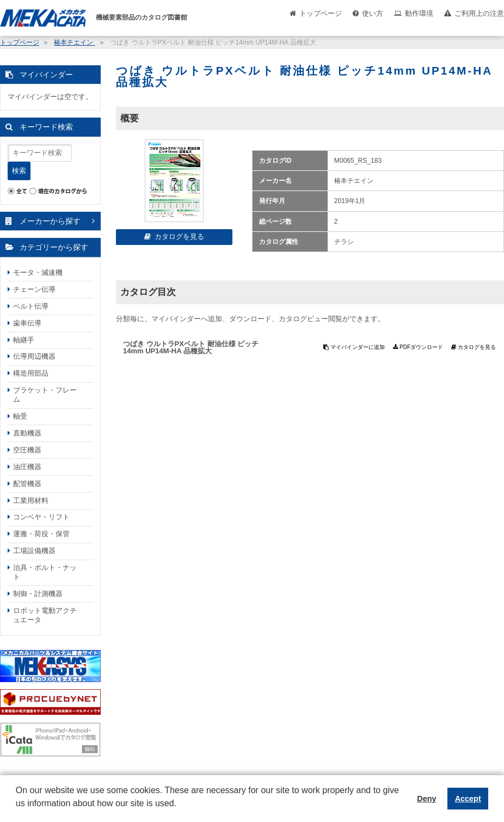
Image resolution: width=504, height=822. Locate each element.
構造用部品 (31, 373)
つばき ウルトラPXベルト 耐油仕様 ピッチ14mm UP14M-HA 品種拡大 (191, 347)
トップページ (321, 13)
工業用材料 (31, 501)
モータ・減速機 (38, 272)
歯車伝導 (27, 323)
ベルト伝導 (31, 306)
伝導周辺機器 (34, 356)
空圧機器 (27, 450)
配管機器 (27, 484)
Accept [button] (468, 799)
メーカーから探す (50, 221)
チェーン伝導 (34, 289)
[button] (17, 812)
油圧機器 (27, 467)
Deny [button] (426, 799)
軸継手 (24, 340)
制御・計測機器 (38, 594)
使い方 (373, 13)
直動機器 (27, 433)
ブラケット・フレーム (45, 395)
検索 (19, 171)
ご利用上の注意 (479, 13)
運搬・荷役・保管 (41, 534)
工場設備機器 (34, 551)
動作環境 (419, 13)
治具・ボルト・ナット (45, 572)
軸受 (20, 416)
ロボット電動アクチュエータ (45, 615)
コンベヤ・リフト (41, 517)
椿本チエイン (74, 42)
